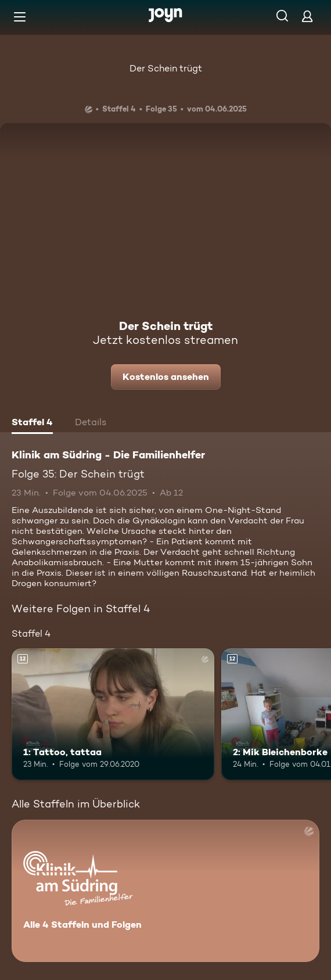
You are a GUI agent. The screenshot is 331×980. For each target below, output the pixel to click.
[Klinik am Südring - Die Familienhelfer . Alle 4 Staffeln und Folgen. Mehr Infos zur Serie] (165, 891)
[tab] (32, 423)
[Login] (307, 16)
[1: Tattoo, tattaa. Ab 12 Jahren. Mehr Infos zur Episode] (113, 714)
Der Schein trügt (166, 68)
